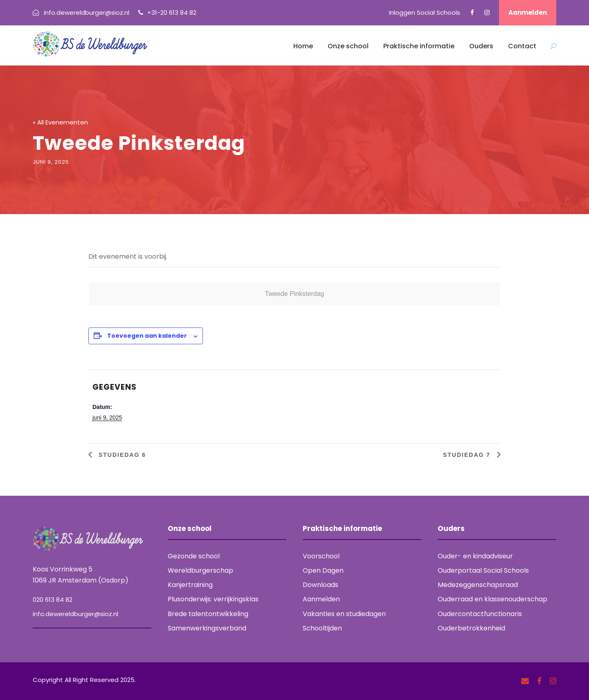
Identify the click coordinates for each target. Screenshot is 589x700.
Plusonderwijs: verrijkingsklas (213, 599)
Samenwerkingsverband (207, 628)
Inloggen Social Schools (425, 12)
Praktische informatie (419, 46)
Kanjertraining (190, 585)
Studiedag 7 (468, 455)
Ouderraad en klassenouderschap (492, 599)
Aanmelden (528, 12)
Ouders (481, 46)
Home (303, 46)
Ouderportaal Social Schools (483, 570)
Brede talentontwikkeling (208, 614)
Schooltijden (322, 628)
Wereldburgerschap (200, 570)
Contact (522, 46)
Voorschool (321, 556)
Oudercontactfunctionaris (480, 614)
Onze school (348, 46)
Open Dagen (323, 570)
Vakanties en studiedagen (344, 614)
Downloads (320, 585)
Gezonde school (194, 556)
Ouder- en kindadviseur (475, 556)
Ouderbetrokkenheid (471, 628)
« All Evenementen (60, 122)
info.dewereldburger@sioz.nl (75, 614)
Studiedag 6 (121, 455)
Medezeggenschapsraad (478, 585)
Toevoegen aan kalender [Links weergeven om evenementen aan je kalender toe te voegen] (147, 336)
